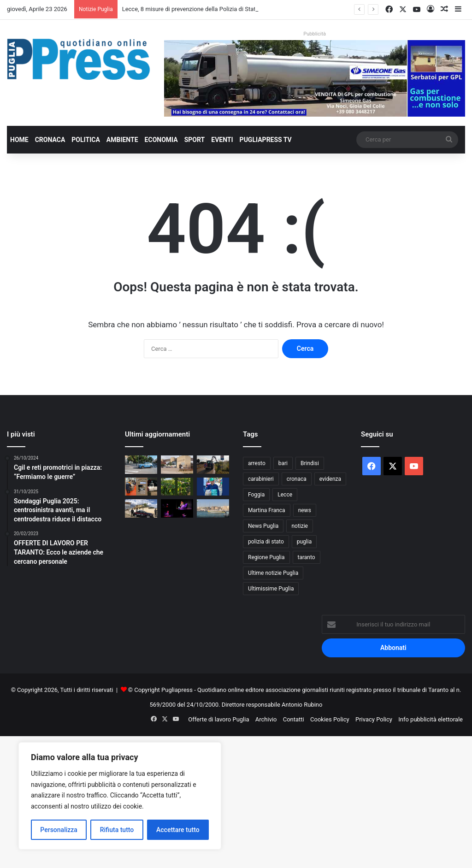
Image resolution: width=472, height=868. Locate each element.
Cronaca (50, 140)
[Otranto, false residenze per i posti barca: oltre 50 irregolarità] (213, 508)
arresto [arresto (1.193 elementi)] (257, 463)
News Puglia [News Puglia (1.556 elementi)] (263, 526)
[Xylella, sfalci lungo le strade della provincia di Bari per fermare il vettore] (213, 464)
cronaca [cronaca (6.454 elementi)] (297, 479)
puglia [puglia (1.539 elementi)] (304, 542)
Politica (86, 140)
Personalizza (59, 830)
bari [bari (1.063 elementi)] (283, 463)
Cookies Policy (330, 719)
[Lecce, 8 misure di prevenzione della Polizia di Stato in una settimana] (141, 464)
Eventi (222, 140)
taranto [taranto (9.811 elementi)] (307, 557)
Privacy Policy (374, 719)
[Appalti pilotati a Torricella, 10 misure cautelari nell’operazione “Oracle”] (141, 508)
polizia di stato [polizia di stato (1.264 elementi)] (266, 542)
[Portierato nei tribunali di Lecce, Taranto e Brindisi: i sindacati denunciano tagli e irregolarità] (177, 464)
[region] (120, 796)
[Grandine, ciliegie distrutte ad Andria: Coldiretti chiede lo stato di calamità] (177, 487)
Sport (195, 140)
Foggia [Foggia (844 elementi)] (256, 495)
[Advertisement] (236, 801)
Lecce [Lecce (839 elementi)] (285, 495)
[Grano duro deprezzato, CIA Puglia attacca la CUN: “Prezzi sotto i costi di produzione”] (213, 487)
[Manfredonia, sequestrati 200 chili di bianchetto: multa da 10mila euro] (141, 487)
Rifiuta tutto (117, 830)
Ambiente (122, 140)
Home (19, 140)
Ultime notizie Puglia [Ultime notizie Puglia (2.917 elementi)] (273, 573)
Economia (161, 140)
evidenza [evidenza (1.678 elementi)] (330, 479)
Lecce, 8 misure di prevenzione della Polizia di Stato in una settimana (214, 9)
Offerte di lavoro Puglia (218, 719)
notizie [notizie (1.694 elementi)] (300, 526)
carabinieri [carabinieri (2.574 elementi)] (261, 479)
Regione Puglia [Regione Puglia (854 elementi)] (266, 557)
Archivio (266, 719)
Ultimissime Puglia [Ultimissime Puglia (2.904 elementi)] (271, 589)
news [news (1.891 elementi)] (305, 510)
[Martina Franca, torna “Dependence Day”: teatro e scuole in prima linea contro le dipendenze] (177, 508)
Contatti (294, 719)
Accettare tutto (178, 830)
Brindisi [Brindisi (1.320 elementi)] (310, 463)
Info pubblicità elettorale (431, 719)
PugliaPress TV (266, 140)
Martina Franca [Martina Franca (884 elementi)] (267, 510)
